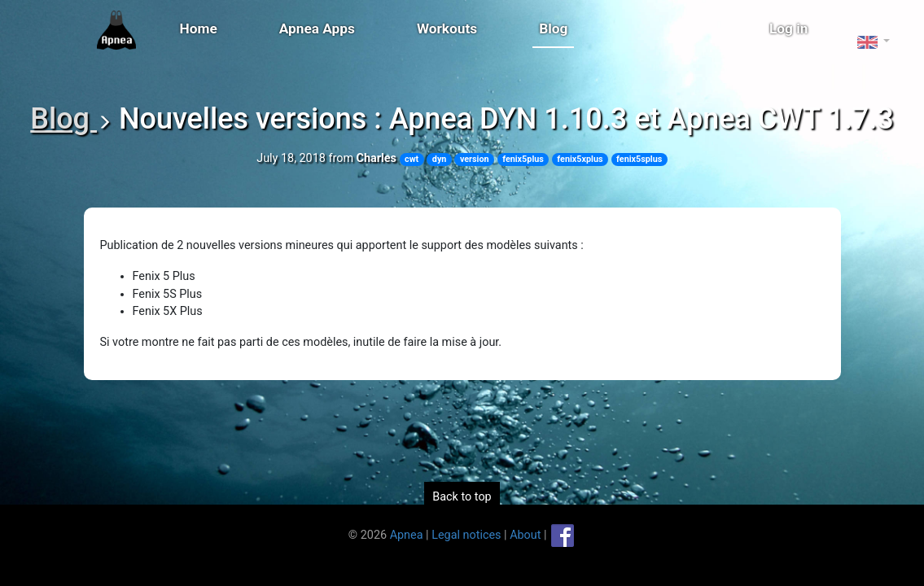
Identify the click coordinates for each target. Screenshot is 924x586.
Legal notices (466, 534)
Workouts (447, 28)
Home (199, 28)
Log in (789, 28)
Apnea (407, 534)
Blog (553, 28)
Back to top (462, 497)
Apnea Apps (317, 28)
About (525, 534)
